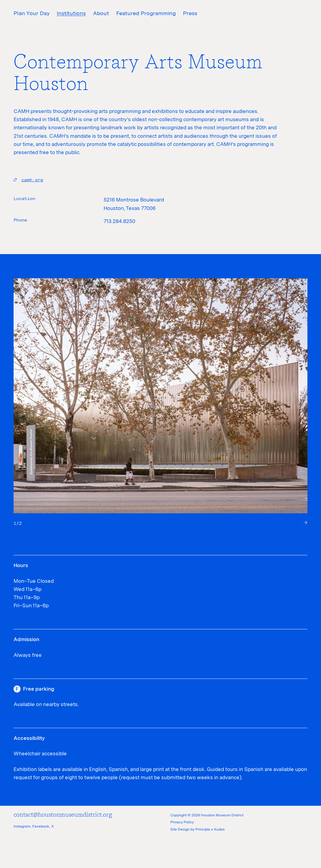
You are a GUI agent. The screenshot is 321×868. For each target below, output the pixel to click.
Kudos (219, 829)
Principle (203, 829)
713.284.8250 (119, 221)
